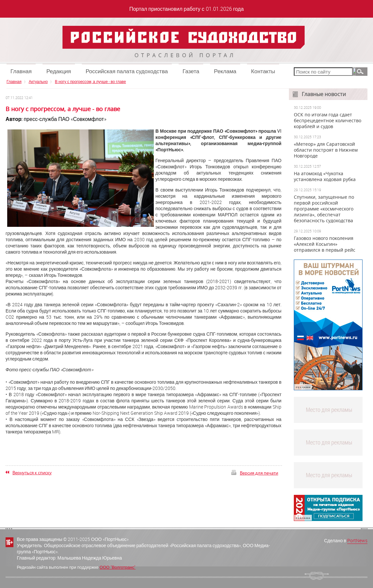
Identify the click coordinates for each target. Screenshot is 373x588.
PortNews (357, 540)
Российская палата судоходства (127, 71)
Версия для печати (259, 473)
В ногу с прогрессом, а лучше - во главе (90, 81)
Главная (21, 71)
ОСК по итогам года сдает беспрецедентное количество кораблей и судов (328, 121)
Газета (191, 71)
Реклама (225, 71)
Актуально (38, 81)
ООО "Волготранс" (117, 567)
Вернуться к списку (32, 473)
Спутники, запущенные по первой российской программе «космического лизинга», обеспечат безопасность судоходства (324, 209)
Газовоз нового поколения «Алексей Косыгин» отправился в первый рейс (325, 244)
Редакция (59, 71)
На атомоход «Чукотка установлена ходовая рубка (325, 176)
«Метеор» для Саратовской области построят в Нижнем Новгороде (326, 150)
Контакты (263, 71)
